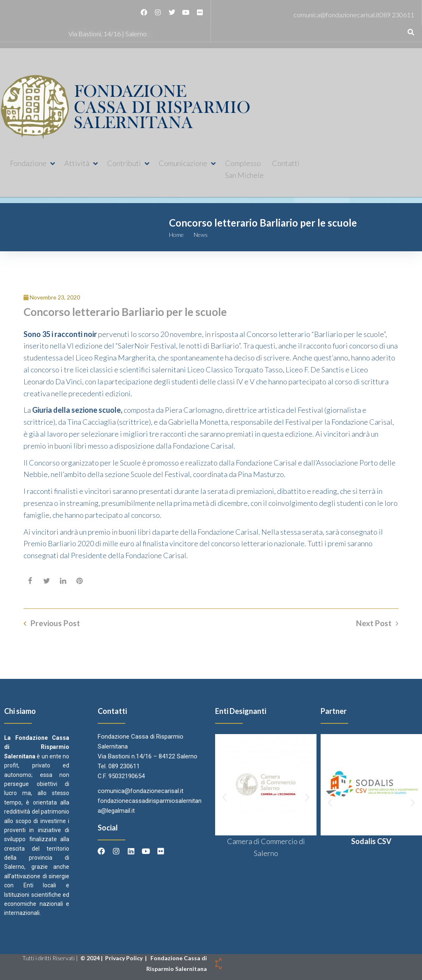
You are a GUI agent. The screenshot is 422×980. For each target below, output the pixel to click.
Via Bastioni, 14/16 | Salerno (108, 34)
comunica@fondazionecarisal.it (336, 15)
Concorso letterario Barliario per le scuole (125, 312)
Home (176, 235)
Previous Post (55, 623)
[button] (33, 163)
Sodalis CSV (371, 841)
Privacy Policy (124, 958)
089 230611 (397, 15)
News (201, 235)
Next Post (374, 623)
